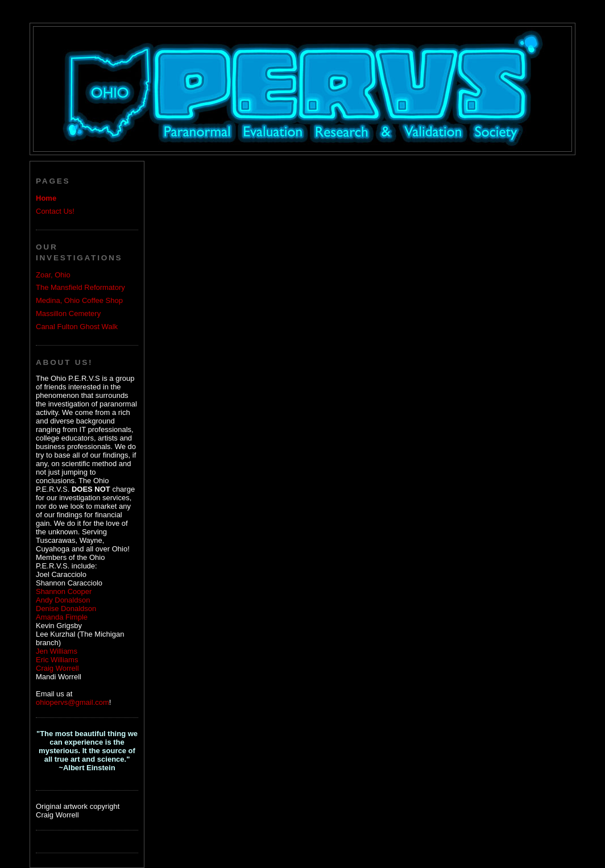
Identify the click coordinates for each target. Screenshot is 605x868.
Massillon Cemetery (68, 313)
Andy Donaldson (63, 600)
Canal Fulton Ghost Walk (77, 327)
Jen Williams (57, 651)
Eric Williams (57, 660)
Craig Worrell (57, 668)
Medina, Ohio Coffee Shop (79, 300)
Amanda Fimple (62, 617)
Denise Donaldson (66, 609)
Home (46, 198)
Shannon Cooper (64, 591)
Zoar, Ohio (53, 275)
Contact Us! (55, 211)
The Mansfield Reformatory (80, 287)
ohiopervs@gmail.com (72, 702)
